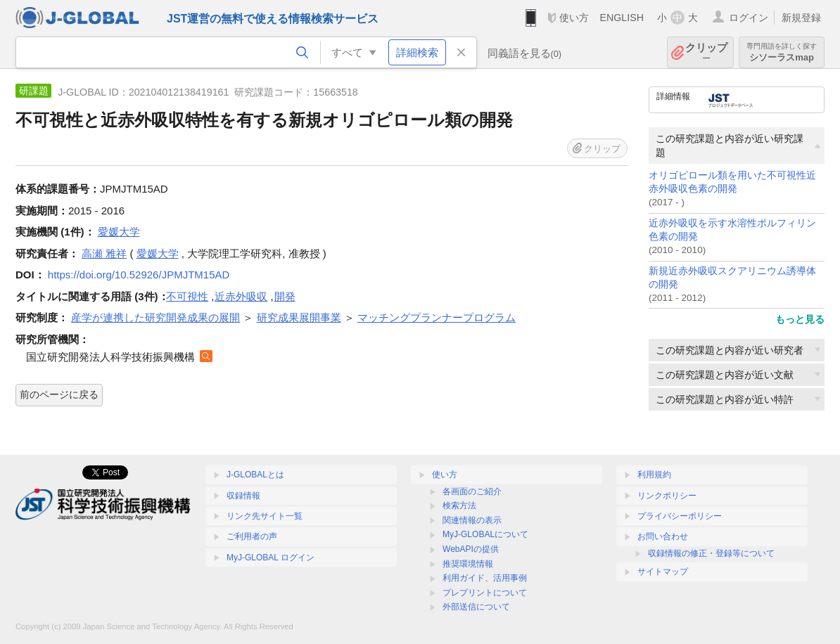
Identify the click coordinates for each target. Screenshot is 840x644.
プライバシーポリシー (680, 516)
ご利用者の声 (252, 536)
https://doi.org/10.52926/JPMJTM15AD (139, 275)
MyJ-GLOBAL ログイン (271, 558)
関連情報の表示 (472, 520)
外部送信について (476, 607)
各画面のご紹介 (472, 491)
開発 (285, 296)
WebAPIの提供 (471, 549)
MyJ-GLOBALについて (485, 534)
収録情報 (243, 496)
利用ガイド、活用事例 (485, 578)
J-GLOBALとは (255, 475)
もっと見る (800, 319)
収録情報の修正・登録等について (711, 553)
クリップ (706, 52)
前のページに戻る (59, 394)
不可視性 (187, 296)
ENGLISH (622, 18)
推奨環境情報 (468, 564)
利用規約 (654, 475)
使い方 (574, 18)
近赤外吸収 (241, 296)
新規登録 (801, 18)
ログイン (749, 18)
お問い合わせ (663, 536)
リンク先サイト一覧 (265, 516)
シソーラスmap (782, 52)
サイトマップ (663, 572)
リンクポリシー (667, 496)
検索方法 (459, 505)
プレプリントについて (485, 593)
